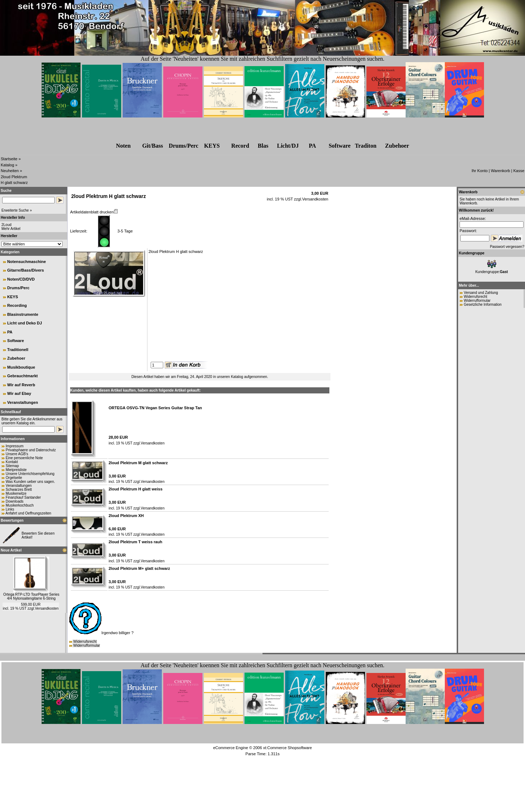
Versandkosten (47, 608)
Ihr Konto (480, 171)
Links (10, 509)
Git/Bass (152, 146)
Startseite (9, 159)
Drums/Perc (183, 146)
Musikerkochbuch (20, 505)
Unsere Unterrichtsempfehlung (30, 474)
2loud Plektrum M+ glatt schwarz (139, 568)
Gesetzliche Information (483, 304)
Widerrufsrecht (85, 642)
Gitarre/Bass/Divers (26, 270)
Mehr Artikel (11, 229)
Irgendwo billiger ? (101, 633)
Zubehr (397, 146)
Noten (123, 146)
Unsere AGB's (17, 454)
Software (340, 146)
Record (240, 146)
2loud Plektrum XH (126, 516)
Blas (263, 146)
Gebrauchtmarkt (22, 376)
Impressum (15, 446)
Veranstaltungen (23, 402)
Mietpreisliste (16, 470)
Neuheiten (10, 171)
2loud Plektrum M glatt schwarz (138, 463)
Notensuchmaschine (27, 262)
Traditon (366, 146)
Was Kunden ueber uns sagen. (30, 482)
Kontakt (12, 462)
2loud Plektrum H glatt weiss (136, 489)
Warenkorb (500, 171)
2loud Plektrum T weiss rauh (135, 542)
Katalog (7, 165)
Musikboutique (21, 367)
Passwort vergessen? (507, 247)
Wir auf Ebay (19, 393)
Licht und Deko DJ (25, 323)
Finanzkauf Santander (23, 497)
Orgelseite (14, 478)
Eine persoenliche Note (24, 458)
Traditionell (18, 350)
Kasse (519, 171)
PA (312, 146)
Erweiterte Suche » (17, 210)
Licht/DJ (288, 146)
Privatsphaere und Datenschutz (31, 450)
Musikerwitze (16, 493)
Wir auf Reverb (21, 385)
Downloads (15, 501)
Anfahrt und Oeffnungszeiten (28, 513)
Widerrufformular (87, 645)
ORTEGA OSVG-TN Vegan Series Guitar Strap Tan (155, 408)
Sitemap (12, 466)
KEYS (212, 146)
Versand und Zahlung (481, 293)
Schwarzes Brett (19, 490)
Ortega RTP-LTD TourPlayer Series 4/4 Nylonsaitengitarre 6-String (31, 596)
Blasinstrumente (23, 314)
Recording (17, 305)
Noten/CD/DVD (21, 279)
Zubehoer (16, 358)
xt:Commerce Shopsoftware (288, 748)
